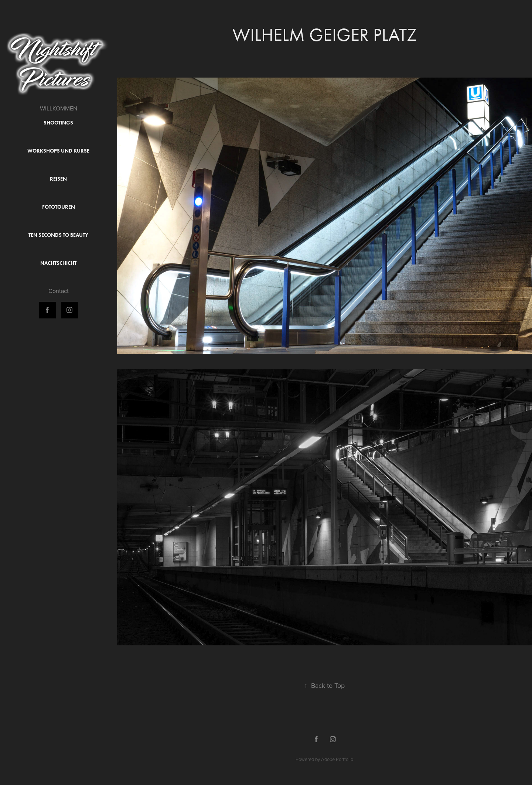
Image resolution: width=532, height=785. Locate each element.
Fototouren (59, 207)
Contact (59, 291)
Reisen (58, 179)
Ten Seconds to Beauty (58, 235)
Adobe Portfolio (337, 759)
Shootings (58, 123)
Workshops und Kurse (58, 151)
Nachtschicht (58, 263)
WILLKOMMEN (59, 108)
